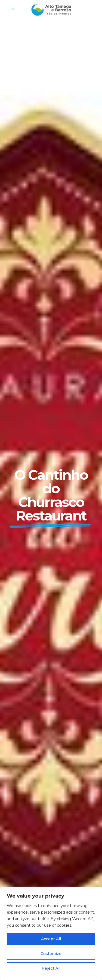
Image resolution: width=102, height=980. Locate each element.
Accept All (51, 939)
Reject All (51, 968)
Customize (51, 954)
